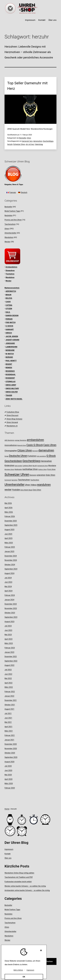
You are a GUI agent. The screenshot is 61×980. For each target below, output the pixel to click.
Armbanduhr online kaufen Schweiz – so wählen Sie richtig (27, 890)
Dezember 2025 (11, 521)
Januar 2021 (9, 740)
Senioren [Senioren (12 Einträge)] (33, 475)
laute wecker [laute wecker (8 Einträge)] (18, 466)
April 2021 (8, 727)
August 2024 (9, 573)
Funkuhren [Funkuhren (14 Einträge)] (32, 456)
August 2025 (9, 530)
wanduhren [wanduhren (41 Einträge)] (44, 485)
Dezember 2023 (11, 604)
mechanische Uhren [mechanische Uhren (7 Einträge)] (42, 466)
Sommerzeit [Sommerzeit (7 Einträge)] (8, 480)
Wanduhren (9, 237)
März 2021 (9, 731)
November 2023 (11, 608)
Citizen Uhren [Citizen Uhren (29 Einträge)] (25, 450)
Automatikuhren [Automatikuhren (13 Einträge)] (11, 445)
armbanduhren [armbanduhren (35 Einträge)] (35, 440)
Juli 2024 (8, 578)
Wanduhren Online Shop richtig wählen (19, 873)
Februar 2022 (10, 692)
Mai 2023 (8, 635)
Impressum (30, 20)
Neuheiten (8, 215)
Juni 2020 (8, 770)
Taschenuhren (10, 224)
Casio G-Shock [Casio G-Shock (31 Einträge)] (35, 445)
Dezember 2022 (11, 657)
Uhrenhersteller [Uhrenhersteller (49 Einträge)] (14, 484)
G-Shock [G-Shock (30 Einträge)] (51, 456)
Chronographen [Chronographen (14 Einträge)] (11, 451)
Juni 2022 (8, 674)
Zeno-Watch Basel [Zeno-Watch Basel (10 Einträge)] (26, 490)
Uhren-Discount (12, 415)
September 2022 (11, 661)
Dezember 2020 (11, 744)
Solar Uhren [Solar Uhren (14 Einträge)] (50, 475)
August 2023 (9, 622)
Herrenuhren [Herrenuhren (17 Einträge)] (46, 461)
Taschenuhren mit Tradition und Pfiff (19, 877)
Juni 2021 (8, 718)
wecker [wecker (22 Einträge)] (8, 490)
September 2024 (11, 569)
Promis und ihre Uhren (13, 220)
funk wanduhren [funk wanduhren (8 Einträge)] (41, 456)
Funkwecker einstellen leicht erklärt (18, 882)
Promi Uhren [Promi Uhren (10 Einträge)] (51, 469)
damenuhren (38, 141)
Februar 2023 (10, 648)
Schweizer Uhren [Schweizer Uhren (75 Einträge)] (17, 475)
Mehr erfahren (18, 970)
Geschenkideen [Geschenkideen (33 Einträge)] (13, 461)
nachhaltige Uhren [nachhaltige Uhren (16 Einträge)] (30, 469)
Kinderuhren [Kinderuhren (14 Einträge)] (9, 465)
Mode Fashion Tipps (12, 211)
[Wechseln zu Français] (11, 193)
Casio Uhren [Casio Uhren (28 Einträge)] (50, 445)
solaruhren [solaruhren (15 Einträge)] (41, 475)
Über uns (52, 20)
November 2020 (11, 749)
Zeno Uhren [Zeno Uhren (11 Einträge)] (37, 490)
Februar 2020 (10, 788)
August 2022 (9, 665)
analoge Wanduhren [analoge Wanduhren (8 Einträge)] (21, 440)
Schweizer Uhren (19, 144)
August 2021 (9, 709)
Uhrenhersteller (10, 233)
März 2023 (9, 643)
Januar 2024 (9, 600)
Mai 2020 (8, 775)
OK (24, 977)
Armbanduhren (11, 267)
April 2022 (8, 683)
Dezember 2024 (11, 556)
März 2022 (9, 687)
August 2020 (9, 762)
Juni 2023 (8, 630)
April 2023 (8, 639)
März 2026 (9, 512)
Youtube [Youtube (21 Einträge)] (16, 490)
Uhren (29, 138)
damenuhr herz (27, 141)
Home (7, 809)
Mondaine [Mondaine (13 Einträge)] (52, 466)
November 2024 (11, 560)
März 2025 (9, 543)
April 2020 (8, 779)
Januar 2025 (9, 551)
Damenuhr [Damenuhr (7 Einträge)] (35, 451)
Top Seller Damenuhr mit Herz (27, 86)
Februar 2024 (10, 595)
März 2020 (9, 783)
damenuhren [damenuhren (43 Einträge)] (46, 450)
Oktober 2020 (10, 753)
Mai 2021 (8, 722)
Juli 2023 (8, 626)
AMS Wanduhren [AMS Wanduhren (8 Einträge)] (9, 440)
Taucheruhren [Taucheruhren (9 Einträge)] (35, 480)
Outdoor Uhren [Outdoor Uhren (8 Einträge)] (42, 469)
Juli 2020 (8, 766)
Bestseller (23, 138)
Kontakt (42, 20)
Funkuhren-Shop (13, 412)
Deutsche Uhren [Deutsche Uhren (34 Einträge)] (18, 456)
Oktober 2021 (10, 705)
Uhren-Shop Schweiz (14, 419)
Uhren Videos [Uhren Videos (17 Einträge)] (31, 485)
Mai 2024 (8, 587)
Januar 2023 (9, 652)
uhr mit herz (30, 144)
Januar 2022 (9, 696)
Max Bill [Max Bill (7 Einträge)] (35, 466)
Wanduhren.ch (12, 426)
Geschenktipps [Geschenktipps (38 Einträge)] (31, 461)
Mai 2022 (8, 678)
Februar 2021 (10, 735)
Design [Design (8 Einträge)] (7, 456)
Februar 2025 (10, 547)
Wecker (7, 242)
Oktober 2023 (10, 613)
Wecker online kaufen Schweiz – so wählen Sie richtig (25, 886)
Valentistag (39, 144)
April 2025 (8, 538)
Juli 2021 (8, 713)
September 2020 (11, 757)
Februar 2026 (10, 516)
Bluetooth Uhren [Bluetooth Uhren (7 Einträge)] (22, 445)
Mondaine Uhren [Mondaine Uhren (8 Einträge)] (9, 469)
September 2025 (11, 525)
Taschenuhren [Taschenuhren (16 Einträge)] (24, 480)
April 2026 (8, 508)
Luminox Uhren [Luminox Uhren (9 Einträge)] (27, 466)
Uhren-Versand (12, 422)
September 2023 (11, 617)
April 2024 (8, 591)
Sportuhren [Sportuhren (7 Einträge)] (14, 480)
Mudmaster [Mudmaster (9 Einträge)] (18, 469)
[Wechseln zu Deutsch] (23, 193)
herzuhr (10, 144)
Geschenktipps (48, 141)
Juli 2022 (8, 670)
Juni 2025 (8, 534)
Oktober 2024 (10, 565)
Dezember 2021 (11, 700)
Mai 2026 (8, 503)
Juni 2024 (8, 582)
